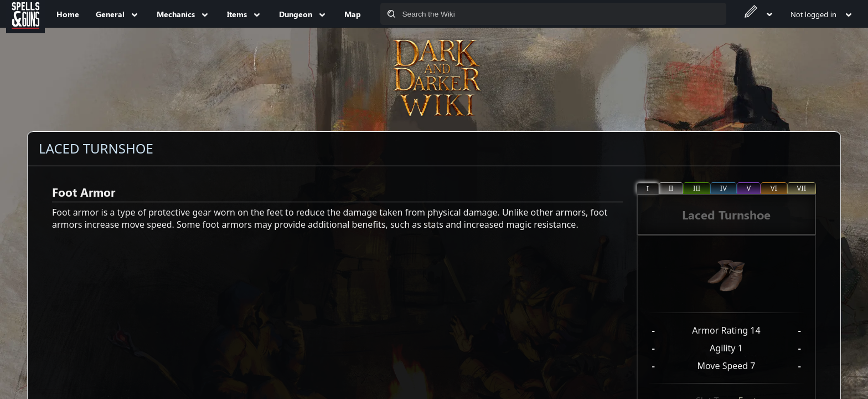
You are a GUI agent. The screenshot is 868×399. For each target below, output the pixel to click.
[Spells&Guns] (25, 14)
